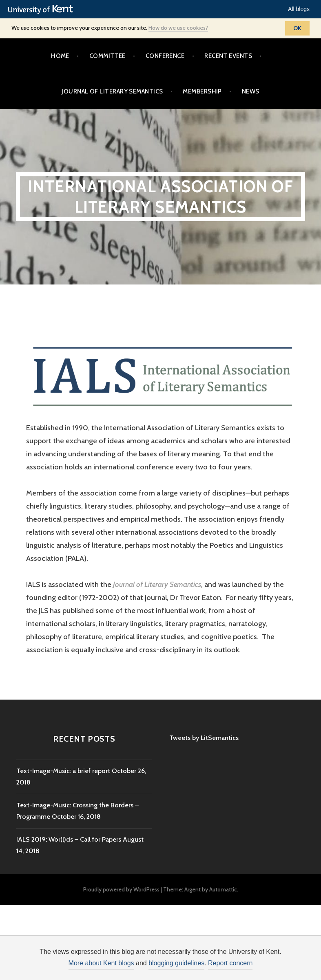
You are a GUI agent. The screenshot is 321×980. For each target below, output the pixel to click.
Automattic (223, 889)
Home (60, 56)
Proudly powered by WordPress (121, 889)
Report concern (230, 963)
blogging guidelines (176, 963)
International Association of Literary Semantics (160, 197)
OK (297, 28)
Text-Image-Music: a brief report (63, 771)
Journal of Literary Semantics (112, 91)
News (251, 91)
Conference (165, 56)
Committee (107, 56)
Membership (202, 91)
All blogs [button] (299, 9)
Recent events (228, 56)
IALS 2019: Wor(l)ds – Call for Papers (69, 839)
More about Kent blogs (101, 963)
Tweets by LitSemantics (204, 738)
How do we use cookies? (178, 28)
